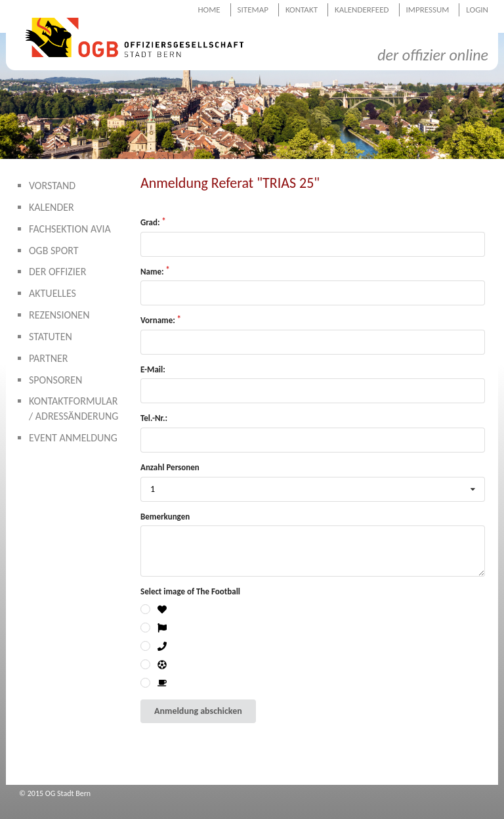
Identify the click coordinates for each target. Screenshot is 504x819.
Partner (49, 358)
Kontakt (302, 10)
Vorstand (52, 186)
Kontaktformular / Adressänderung (73, 409)
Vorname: (158, 320)
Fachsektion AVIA (70, 229)
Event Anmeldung (73, 438)
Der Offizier (57, 272)
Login (477, 10)
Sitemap (253, 10)
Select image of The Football (190, 591)
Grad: (150, 222)
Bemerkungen (165, 517)
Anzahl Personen (170, 467)
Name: (152, 272)
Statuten (51, 337)
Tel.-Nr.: (154, 418)
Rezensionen (59, 315)
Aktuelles (52, 293)
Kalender (52, 207)
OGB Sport (54, 251)
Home (209, 10)
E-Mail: (153, 369)
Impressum (428, 10)
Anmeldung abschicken (198, 711)
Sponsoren (55, 380)
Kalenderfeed (362, 10)
